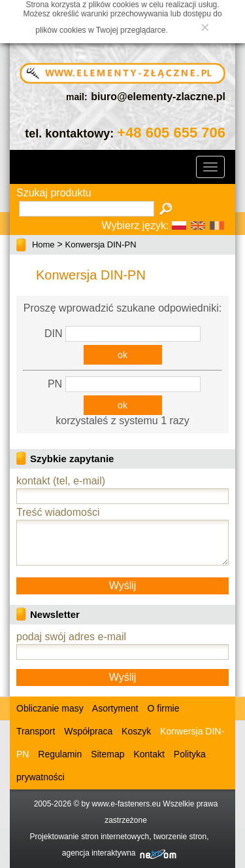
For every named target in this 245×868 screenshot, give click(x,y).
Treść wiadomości (58, 512)
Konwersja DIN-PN (101, 244)
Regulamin (60, 754)
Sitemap (107, 754)
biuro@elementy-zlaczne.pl (158, 97)
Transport (36, 731)
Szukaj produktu (54, 193)
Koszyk (136, 731)
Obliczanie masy (50, 708)
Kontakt (149, 754)
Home (43, 244)
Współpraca (88, 731)
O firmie (164, 708)
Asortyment (114, 708)
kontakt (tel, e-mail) (61, 481)
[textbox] (87, 209)
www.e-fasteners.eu (126, 804)
